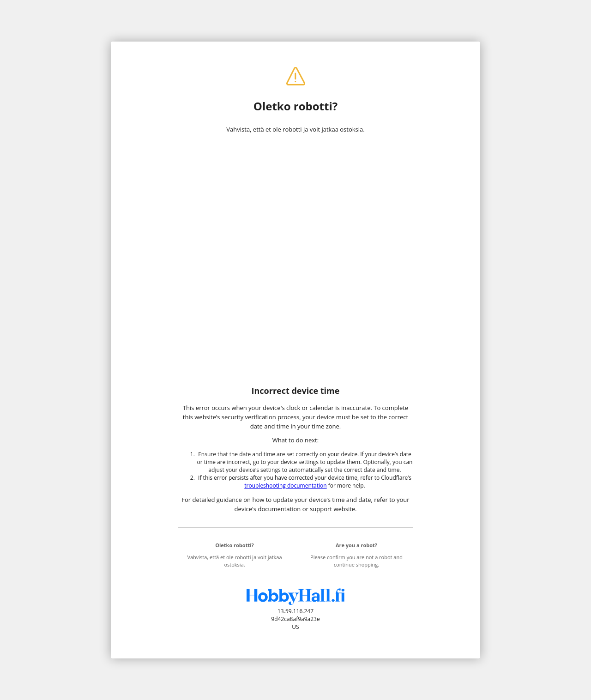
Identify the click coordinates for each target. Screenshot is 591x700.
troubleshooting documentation (285, 486)
